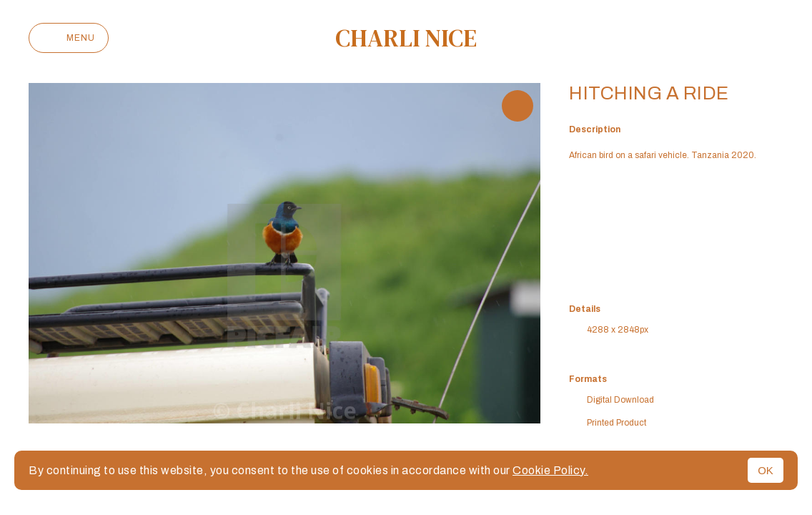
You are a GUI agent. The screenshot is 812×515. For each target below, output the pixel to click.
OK (766, 470)
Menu (69, 38)
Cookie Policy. (550, 470)
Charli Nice (406, 38)
